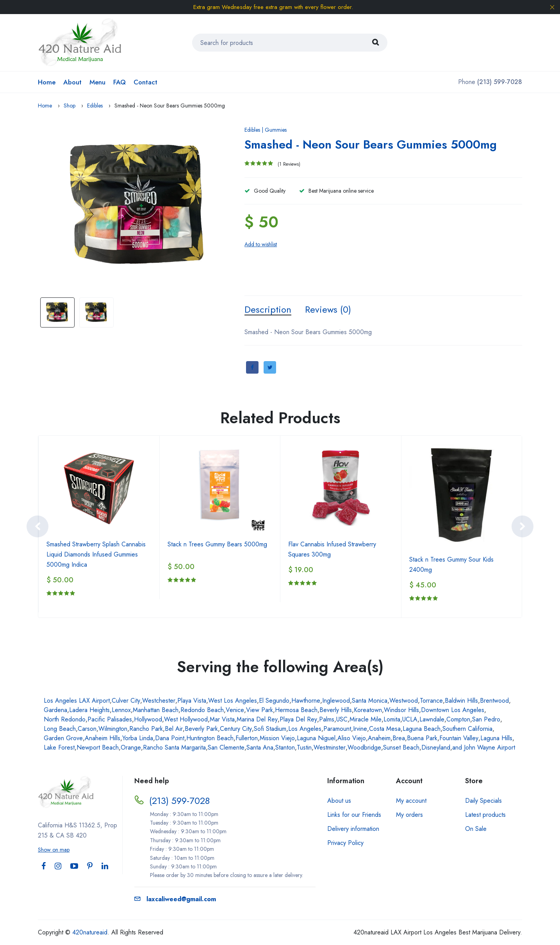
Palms (327, 719)
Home (47, 82)
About (72, 82)
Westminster (330, 747)
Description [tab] (268, 310)
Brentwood (494, 701)
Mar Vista (222, 719)
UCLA (410, 719)
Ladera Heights (89, 710)
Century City (236, 729)
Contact (145, 82)
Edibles (95, 106)
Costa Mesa (385, 729)
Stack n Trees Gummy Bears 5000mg (217, 544)
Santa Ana (260, 747)
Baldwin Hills (461, 701)
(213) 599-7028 (179, 801)
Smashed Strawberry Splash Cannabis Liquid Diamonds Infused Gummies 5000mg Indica (96, 554)
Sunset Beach (401, 747)
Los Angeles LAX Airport (77, 701)
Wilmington (113, 729)
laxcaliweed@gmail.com (175, 899)
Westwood (404, 701)
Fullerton (247, 738)
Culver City (126, 701)
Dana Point (170, 738)
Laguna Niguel (316, 738)
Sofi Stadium (270, 729)
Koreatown (368, 710)
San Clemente (226, 747)
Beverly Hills (336, 710)
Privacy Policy (345, 843)
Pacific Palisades (110, 719)
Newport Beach (98, 747)
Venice (235, 710)
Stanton (285, 747)
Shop (70, 106)
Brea (399, 738)
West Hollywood (186, 719)
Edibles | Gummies (266, 130)
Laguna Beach (422, 729)
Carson (87, 729)
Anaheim (379, 738)
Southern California (467, 729)
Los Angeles (305, 729)
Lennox (121, 710)
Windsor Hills (401, 710)
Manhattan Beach (156, 710)
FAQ (119, 82)
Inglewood (336, 701)
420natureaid (90, 932)
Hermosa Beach (296, 710)
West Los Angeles (233, 701)
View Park (259, 710)
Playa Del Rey (298, 719)
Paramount (337, 729)
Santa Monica (370, 701)
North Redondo (65, 719)
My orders (409, 815)
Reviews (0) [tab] (328, 310)
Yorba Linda (138, 738)
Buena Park (422, 738)
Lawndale (432, 719)
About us (339, 801)
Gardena (55, 710)
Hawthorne (306, 701)
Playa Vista (192, 701)
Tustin (304, 747)
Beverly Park (201, 729)
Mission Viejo (277, 738)
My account (411, 801)
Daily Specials (483, 801)
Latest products (485, 815)
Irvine (360, 729)
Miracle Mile (366, 719)
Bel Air (174, 729)
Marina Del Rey (257, 719)
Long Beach (60, 729)
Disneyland (436, 747)
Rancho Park (146, 729)
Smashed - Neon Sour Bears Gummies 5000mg (371, 144)
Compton (458, 719)
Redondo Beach (202, 710)
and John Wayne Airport (484, 747)
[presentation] (37, 526)
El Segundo (274, 701)
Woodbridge (364, 747)
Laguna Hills (496, 738)
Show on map (54, 850)
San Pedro (486, 719)
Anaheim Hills (103, 738)
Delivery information (353, 829)
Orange (131, 747)
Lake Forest (59, 747)
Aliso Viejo (352, 738)
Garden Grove (63, 738)
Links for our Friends (354, 815)
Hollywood (148, 719)
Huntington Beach (210, 738)
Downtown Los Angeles (453, 710)
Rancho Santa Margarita (174, 747)
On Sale (476, 829)
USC (342, 719)
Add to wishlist (261, 244)
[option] (139, 206)
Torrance (431, 701)
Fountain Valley (459, 738)
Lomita (392, 719)
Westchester (159, 701)
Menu (97, 82)
